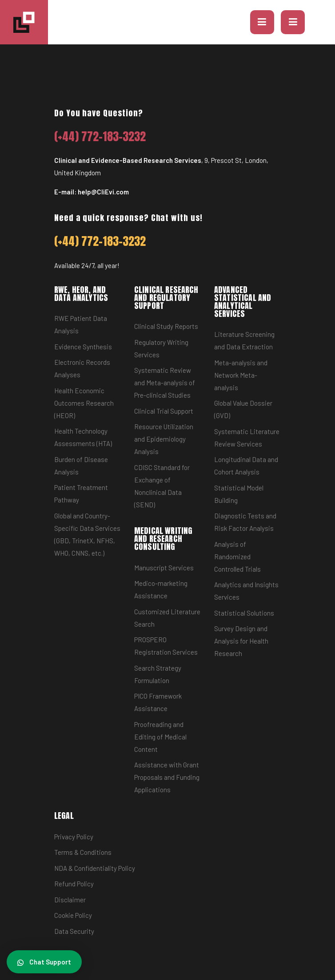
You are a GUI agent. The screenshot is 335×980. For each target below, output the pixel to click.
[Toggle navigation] (293, 22)
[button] (262, 22)
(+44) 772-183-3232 (100, 136)
